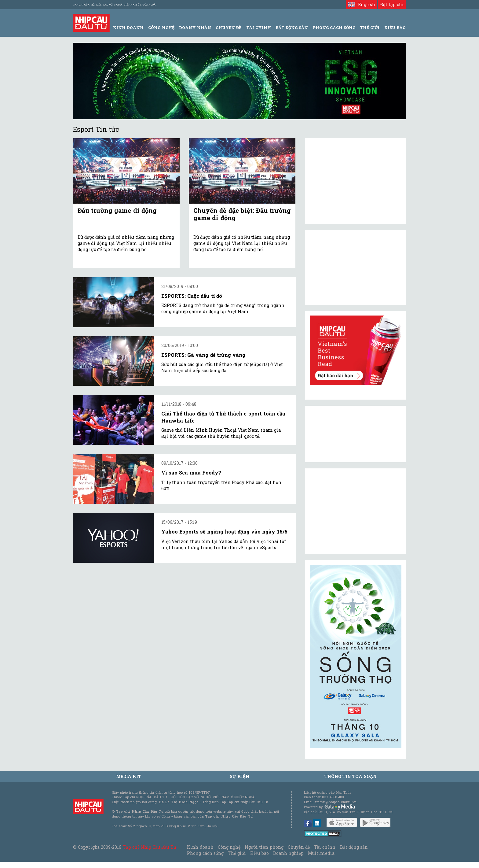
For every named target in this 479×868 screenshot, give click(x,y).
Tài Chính (259, 28)
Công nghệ (229, 847)
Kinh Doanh (128, 28)
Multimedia (321, 853)
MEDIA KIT (129, 776)
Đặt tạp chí (392, 4)
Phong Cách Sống (334, 28)
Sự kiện (239, 776)
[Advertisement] (356, 511)
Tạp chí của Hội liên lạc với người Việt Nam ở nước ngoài (115, 5)
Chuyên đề (229, 28)
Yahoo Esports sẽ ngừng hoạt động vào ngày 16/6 (224, 532)
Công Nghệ (161, 28)
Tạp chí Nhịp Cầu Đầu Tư (150, 847)
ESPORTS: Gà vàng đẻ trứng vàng (203, 355)
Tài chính (325, 847)
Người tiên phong (264, 847)
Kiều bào (259, 853)
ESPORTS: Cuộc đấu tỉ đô (192, 296)
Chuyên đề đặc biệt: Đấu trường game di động (242, 214)
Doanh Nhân (195, 28)
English (362, 4)
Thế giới (370, 28)
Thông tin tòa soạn (351, 776)
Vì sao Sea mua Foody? (191, 473)
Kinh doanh (200, 847)
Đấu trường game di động (117, 210)
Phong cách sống (205, 853)
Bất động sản (292, 28)
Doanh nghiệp (288, 853)
